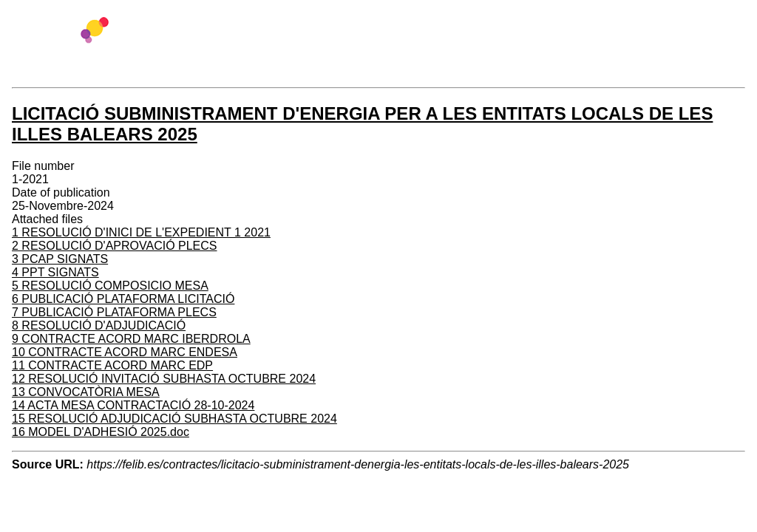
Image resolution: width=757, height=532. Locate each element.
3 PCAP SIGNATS (60, 259)
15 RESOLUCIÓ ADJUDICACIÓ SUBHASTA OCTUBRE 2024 (174, 419)
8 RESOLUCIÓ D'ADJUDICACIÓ (99, 325)
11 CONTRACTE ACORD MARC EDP (112, 365)
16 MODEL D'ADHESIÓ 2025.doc (101, 432)
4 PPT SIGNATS (55, 272)
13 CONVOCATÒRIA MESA (86, 392)
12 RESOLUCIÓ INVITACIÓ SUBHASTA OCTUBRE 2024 (164, 379)
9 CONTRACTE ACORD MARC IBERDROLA (131, 339)
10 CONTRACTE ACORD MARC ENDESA (125, 352)
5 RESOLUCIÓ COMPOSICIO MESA (110, 286)
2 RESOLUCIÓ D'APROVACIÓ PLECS (115, 246)
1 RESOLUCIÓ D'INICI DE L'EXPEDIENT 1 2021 (141, 232)
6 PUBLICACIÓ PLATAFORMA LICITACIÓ (123, 299)
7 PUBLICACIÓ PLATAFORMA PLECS (114, 312)
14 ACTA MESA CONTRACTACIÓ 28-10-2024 (133, 405)
